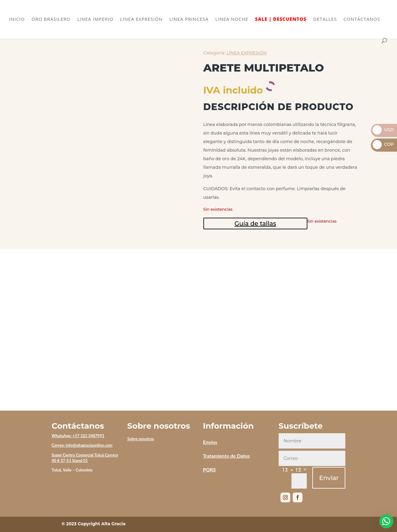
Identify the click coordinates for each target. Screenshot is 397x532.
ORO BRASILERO (51, 19)
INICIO (17, 19)
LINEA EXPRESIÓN (141, 19)
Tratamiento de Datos (226, 456)
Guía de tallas (255, 224)
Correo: (59, 445)
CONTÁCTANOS (362, 19)
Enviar (329, 478)
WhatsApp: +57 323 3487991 (78, 436)
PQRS (209, 469)
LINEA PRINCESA (189, 19)
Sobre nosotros (141, 439)
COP (383, 144)
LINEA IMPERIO (95, 19)
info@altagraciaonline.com (89, 445)
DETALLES (325, 19)
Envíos (210, 442)
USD (383, 130)
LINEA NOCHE (232, 19)
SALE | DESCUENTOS (281, 19)
